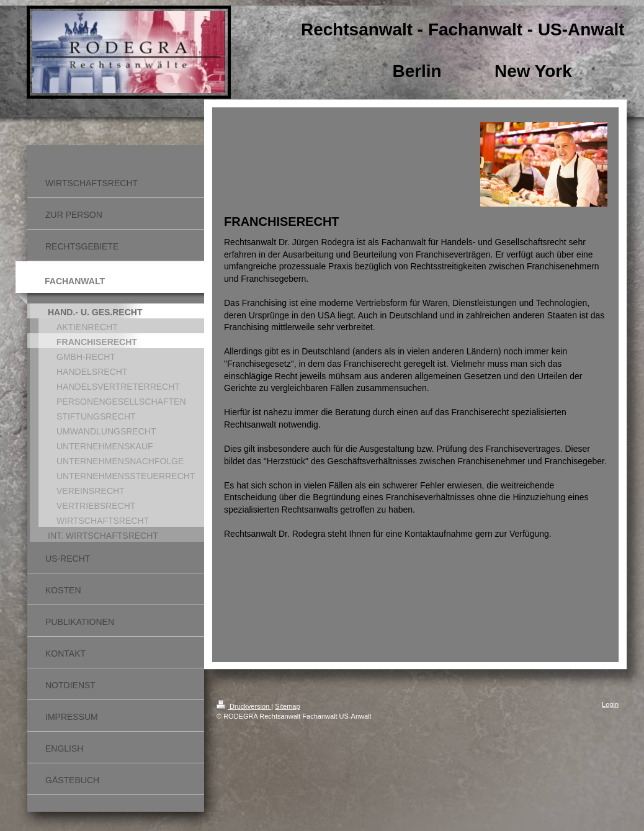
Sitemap (287, 706)
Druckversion (244, 706)
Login (610, 704)
